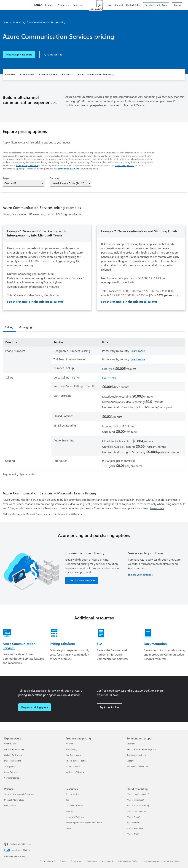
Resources (68, 74)
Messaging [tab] (25, 327)
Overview (10, 74)
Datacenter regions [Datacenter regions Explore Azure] (13, 761)
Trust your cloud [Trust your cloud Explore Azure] (11, 766)
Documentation (155, 644)
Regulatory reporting (150, 861)
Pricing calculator (62, 644)
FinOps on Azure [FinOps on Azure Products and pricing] (73, 766)
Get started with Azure (156, 5)
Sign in (177, 5)
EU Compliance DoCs (127, 861)
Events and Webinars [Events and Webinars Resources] (75, 817)
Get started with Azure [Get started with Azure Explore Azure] (14, 749)
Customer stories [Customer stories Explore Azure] (12, 778)
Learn (109, 5)
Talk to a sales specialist (82, 580)
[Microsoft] (15, 5)
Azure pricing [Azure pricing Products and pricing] (71, 749)
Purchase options (48, 74)
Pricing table (27, 74)
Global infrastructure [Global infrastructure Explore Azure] (13, 755)
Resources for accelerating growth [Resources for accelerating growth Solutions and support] (141, 749)
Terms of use (76, 861)
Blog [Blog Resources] (67, 800)
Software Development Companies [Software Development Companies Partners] (19, 794)
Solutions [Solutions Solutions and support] (131, 744)
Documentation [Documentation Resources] (72, 794)
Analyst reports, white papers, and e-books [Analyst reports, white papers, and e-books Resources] (84, 823)
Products (60, 5)
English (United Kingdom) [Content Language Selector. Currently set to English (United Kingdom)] (20, 844)
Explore (47, 5)
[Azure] (35, 5)
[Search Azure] (100, 5)
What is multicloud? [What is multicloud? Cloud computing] (135, 800)
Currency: (55, 178)
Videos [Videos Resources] (69, 828)
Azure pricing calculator (27, 165)
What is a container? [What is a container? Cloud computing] (136, 828)
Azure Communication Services (95, 74)
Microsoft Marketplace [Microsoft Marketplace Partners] (14, 800)
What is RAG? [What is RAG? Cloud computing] (133, 834)
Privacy (63, 861)
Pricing (91, 5)
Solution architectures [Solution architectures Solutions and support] (136, 755)
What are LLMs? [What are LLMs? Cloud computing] (134, 823)
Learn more (138, 351)
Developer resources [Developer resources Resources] (74, 806)
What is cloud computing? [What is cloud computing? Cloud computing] (138, 794)
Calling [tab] (9, 327)
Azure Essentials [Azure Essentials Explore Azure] (11, 772)
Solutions (76, 5)
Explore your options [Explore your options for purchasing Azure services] (139, 575)
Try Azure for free (52, 54)
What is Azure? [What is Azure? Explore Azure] (11, 744)
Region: (7, 178)
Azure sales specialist (124, 165)
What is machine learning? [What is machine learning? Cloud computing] (138, 806)
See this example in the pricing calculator (35, 301)
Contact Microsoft (47, 861)
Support (119, 5)
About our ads (108, 861)
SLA (99, 644)
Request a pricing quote (19, 54)
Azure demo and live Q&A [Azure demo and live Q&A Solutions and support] (138, 766)
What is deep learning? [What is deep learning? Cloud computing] (137, 811)
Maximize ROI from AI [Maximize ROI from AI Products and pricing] (75, 772)
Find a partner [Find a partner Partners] (10, 806)
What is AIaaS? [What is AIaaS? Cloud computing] (133, 817)
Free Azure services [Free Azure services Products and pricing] (74, 755)
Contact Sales (133, 5)
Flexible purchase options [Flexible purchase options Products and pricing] (76, 761)
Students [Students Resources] (69, 811)
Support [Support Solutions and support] (130, 761)
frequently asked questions (66, 169)
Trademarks (92, 861)
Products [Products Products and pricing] (69, 744)
